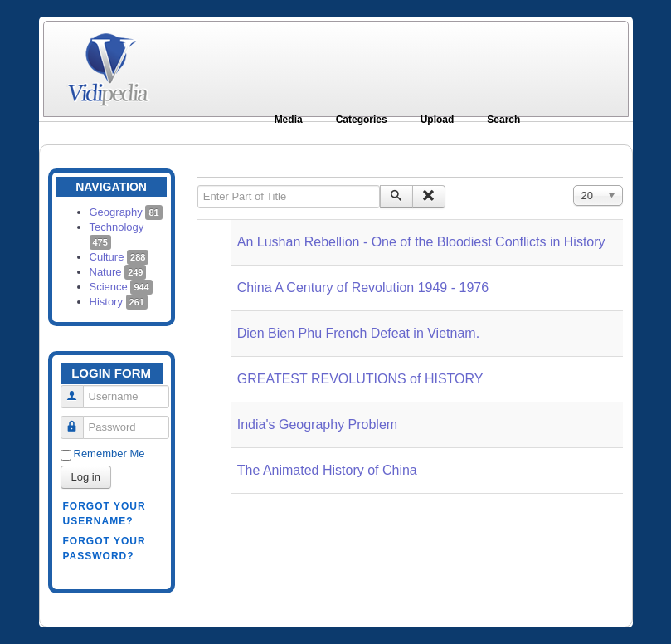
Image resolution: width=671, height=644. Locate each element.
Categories (362, 120)
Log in (86, 477)
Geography (126, 212)
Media (289, 120)
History (119, 302)
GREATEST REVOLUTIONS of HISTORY (360, 379)
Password (78, 420)
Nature (118, 272)
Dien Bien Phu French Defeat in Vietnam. (358, 333)
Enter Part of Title (198, 185)
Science (121, 287)
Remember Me (109, 454)
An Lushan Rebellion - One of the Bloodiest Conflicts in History (421, 242)
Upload (438, 120)
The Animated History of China (327, 470)
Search (503, 120)
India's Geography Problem (317, 424)
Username (78, 390)
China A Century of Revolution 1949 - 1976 (363, 288)
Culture (119, 257)
